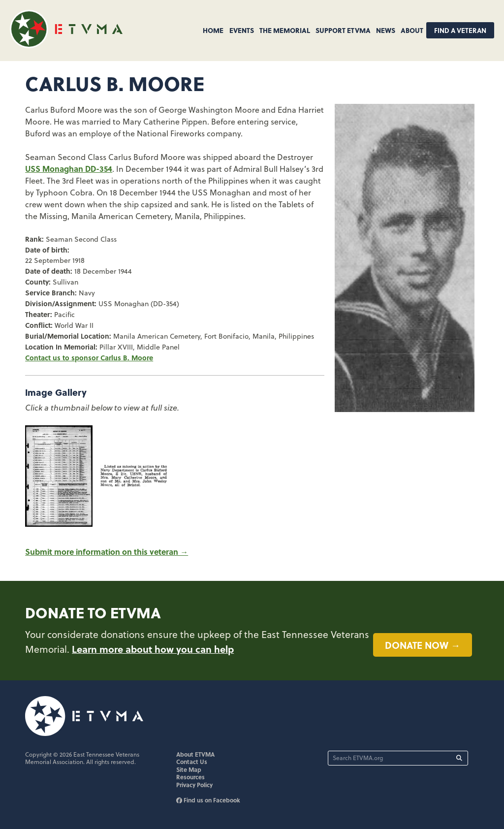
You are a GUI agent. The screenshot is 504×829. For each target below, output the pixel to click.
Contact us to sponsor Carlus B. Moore (89, 357)
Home (213, 30)
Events (242, 30)
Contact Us (192, 762)
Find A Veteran (460, 30)
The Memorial (285, 30)
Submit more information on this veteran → (107, 552)
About (412, 30)
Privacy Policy (194, 785)
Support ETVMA (343, 30)
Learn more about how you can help (153, 649)
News (386, 30)
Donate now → (423, 645)
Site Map (189, 769)
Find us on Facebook (208, 800)
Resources (190, 777)
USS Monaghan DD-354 (69, 169)
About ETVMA (195, 754)
